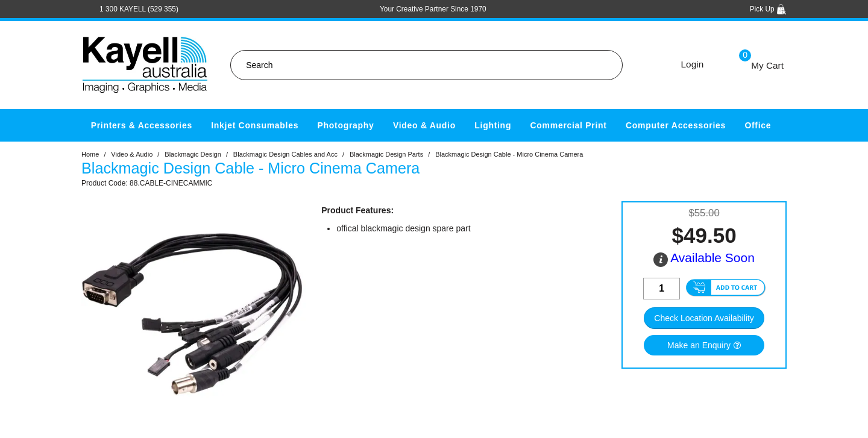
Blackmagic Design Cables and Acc (285, 154)
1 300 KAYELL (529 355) (139, 9)
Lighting (493, 125)
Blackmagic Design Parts (386, 154)
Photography (346, 125)
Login (693, 64)
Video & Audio (424, 125)
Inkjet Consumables (255, 125)
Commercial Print (569, 125)
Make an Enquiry (699, 345)
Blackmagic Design (193, 154)
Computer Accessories (676, 125)
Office (758, 125)
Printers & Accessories (142, 125)
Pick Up (768, 9)
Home (90, 154)
